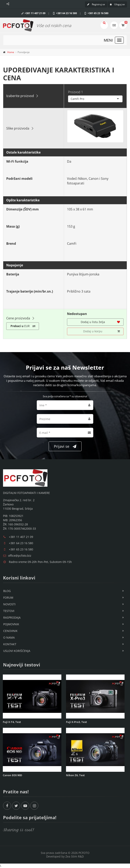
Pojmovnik (11, 624)
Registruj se (96, 4)
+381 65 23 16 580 (96, 13)
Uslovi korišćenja (17, 651)
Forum (8, 598)
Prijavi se (65, 446)
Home (11, 52)
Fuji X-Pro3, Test (77, 722)
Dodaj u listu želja (100, 322)
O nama (9, 637)
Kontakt (10, 644)
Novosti (9, 604)
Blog (7, 591)
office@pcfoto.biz (20, 556)
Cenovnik (10, 631)
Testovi (9, 611)
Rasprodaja (12, 618)
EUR (23, 326)
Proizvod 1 (75, 92)
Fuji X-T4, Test (12, 722)
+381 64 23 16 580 (64, 13)
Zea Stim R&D (75, 856)
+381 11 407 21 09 (33, 13)
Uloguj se (117, 4)
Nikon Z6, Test (75, 775)
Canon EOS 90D (13, 775)
